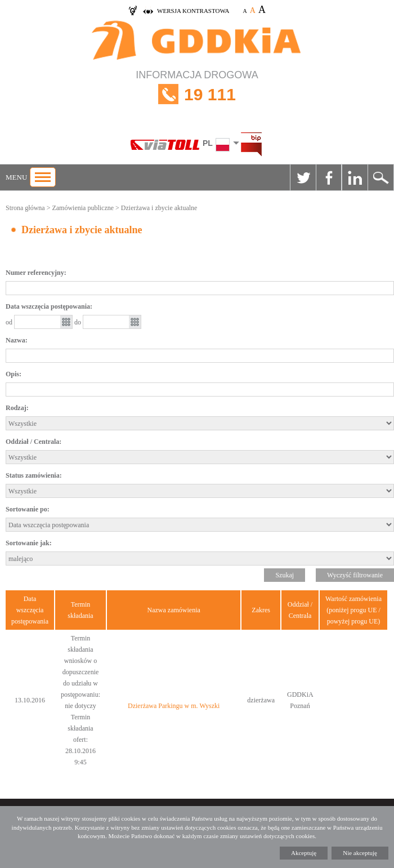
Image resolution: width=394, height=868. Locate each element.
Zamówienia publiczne (83, 208)
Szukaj (380, 177)
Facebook (329, 177)
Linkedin (355, 177)
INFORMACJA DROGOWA (197, 94)
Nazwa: (17, 340)
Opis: (14, 374)
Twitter (303, 177)
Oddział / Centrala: (33, 442)
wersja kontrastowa (193, 11)
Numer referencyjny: (36, 273)
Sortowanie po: (28, 509)
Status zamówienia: (34, 475)
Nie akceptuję (360, 853)
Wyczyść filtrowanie (355, 575)
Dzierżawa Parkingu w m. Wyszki (174, 706)
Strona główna (25, 208)
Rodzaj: (17, 408)
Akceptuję (304, 853)
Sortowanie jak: (29, 543)
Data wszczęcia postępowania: (49, 306)
